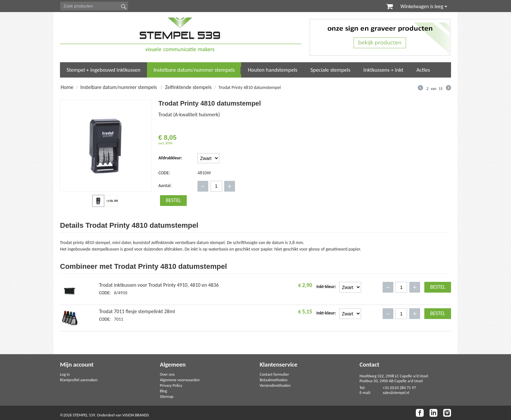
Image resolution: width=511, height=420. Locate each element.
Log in (65, 374)
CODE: (164, 173)
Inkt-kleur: (326, 287)
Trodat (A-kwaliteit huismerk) (189, 115)
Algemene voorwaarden (180, 380)
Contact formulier (274, 374)
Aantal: (165, 186)
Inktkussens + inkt (383, 70)
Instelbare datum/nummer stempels (194, 70)
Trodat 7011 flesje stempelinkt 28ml (137, 311)
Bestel (173, 200)
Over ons (167, 374)
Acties (423, 70)
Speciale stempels (331, 70)
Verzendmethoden (275, 385)
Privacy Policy (171, 385)
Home (67, 87)
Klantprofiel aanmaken (79, 380)
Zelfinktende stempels (188, 87)
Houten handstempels (272, 70)
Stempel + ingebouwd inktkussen (103, 70)
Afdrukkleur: (170, 158)
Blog (163, 391)
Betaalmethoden (274, 380)
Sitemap (167, 396)
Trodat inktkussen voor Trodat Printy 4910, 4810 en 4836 (159, 285)
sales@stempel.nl (396, 393)
